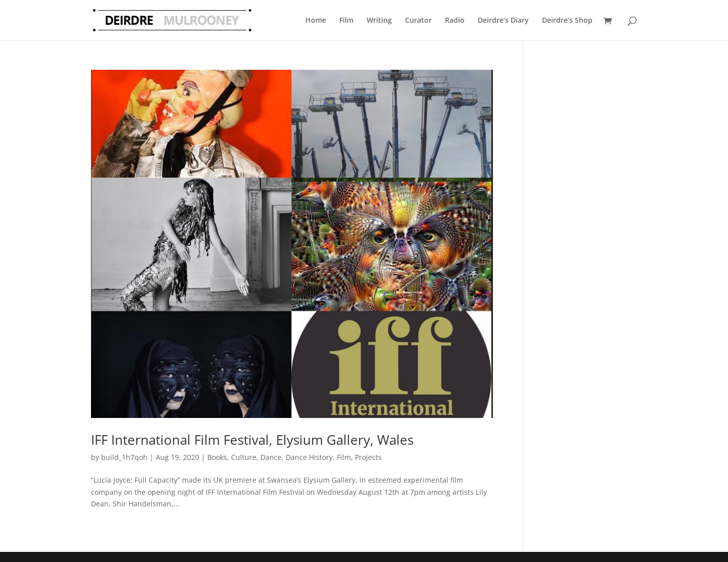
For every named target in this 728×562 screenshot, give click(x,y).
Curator (418, 20)
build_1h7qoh (124, 457)
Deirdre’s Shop (567, 20)
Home (316, 20)
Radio (455, 20)
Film (346, 20)
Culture (244, 457)
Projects (368, 457)
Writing (379, 20)
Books (217, 457)
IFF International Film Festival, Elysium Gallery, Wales (252, 440)
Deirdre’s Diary (503, 20)
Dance (271, 457)
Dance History (309, 457)
